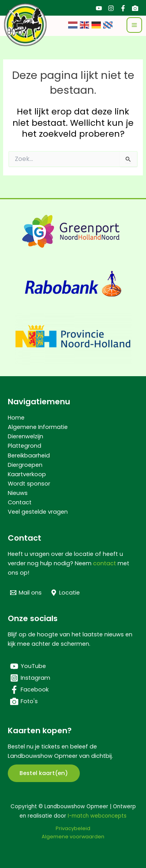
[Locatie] (66, 593)
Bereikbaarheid (29, 455)
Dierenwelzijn (26, 436)
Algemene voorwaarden (73, 837)
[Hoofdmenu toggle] (134, 25)
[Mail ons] (26, 593)
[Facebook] (123, 8)
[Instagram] (111, 8)
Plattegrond (25, 446)
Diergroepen (25, 465)
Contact (20, 502)
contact (105, 563)
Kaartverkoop (27, 474)
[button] (44, 773)
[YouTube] (99, 8)
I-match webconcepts (97, 816)
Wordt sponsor (29, 484)
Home (16, 418)
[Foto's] (135, 8)
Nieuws (18, 493)
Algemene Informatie (38, 427)
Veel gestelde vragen (38, 512)
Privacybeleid (73, 828)
